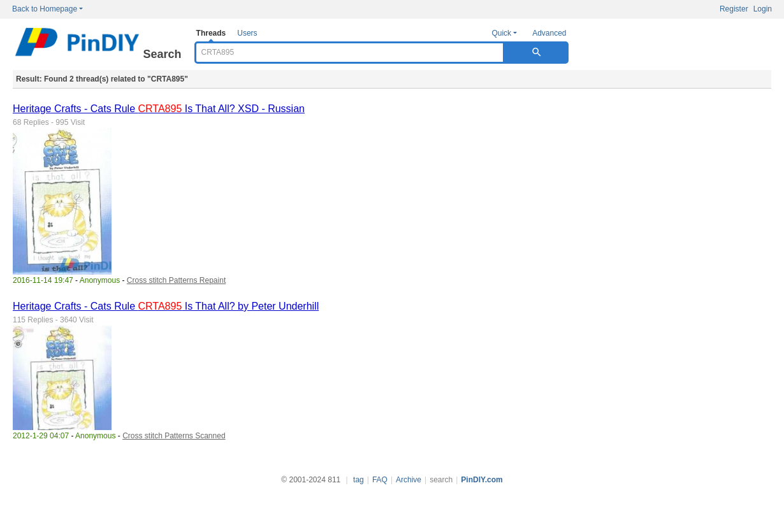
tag (359, 480)
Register (734, 9)
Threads (211, 33)
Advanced (549, 33)
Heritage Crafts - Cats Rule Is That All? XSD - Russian (159, 109)
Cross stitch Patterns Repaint (176, 280)
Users (247, 33)
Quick (501, 33)
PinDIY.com (482, 480)
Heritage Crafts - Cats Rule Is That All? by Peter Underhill (166, 306)
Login (763, 9)
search (441, 480)
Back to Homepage (45, 9)
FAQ (380, 480)
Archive (409, 480)
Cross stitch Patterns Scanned (174, 436)
